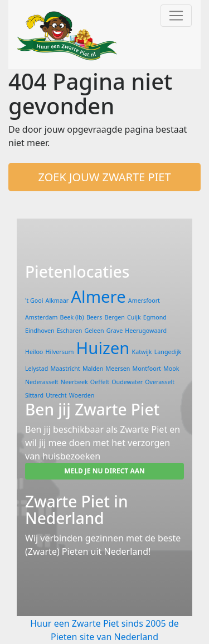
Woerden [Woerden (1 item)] (82, 395)
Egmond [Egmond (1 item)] (155, 317)
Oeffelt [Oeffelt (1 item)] (100, 382)
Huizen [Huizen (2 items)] (103, 348)
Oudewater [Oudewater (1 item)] (127, 382)
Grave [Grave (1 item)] (115, 331)
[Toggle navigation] (176, 16)
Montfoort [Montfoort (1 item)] (147, 369)
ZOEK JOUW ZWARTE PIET (104, 177)
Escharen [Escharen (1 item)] (70, 331)
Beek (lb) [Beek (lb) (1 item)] (72, 317)
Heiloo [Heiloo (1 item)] (34, 352)
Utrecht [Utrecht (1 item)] (56, 395)
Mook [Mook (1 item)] (171, 369)
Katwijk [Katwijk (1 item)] (142, 352)
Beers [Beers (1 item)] (94, 317)
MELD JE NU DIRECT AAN (104, 471)
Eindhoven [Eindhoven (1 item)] (40, 331)
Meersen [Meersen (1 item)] (118, 369)
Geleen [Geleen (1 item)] (94, 331)
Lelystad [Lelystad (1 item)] (37, 369)
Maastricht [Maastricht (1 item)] (65, 369)
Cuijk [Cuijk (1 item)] (134, 317)
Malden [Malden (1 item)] (93, 369)
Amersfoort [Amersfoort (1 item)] (144, 301)
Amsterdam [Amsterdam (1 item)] (41, 317)
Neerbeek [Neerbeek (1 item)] (74, 382)
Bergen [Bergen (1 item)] (115, 317)
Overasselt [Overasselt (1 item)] (160, 382)
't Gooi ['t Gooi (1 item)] (34, 301)
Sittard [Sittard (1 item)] (34, 395)
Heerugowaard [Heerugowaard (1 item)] (146, 331)
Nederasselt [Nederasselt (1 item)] (42, 382)
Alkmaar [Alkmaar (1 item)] (57, 301)
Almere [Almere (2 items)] (98, 297)
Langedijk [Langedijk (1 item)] (168, 352)
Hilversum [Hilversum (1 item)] (59, 352)
